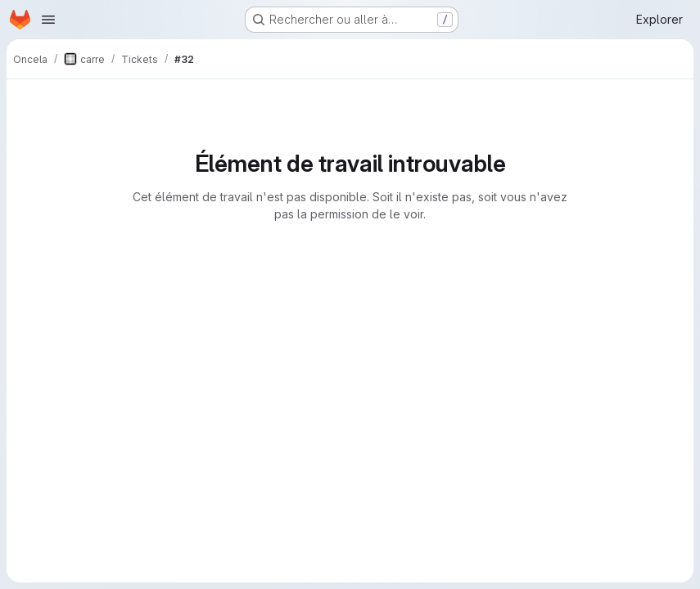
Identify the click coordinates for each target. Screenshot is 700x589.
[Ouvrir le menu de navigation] (48, 20)
